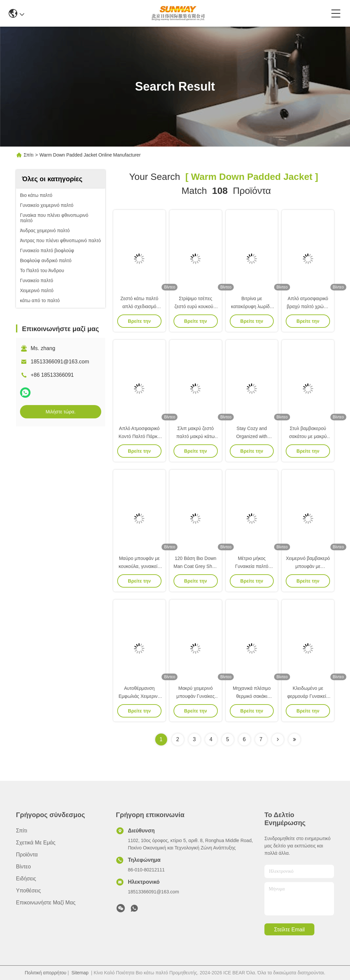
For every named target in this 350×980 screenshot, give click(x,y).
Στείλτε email (289, 930)
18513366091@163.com (60, 362)
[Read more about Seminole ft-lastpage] (294, 739)
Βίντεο (23, 867)
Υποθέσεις (28, 891)
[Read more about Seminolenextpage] (278, 739)
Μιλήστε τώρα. (61, 412)
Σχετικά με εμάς (36, 843)
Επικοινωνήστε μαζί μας (46, 903)
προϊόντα (27, 855)
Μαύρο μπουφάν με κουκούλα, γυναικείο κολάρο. (139, 566)
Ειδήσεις (26, 879)
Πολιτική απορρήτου (45, 973)
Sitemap (80, 973)
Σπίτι (28, 155)
